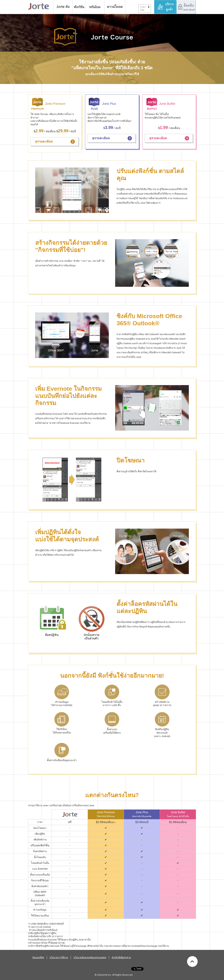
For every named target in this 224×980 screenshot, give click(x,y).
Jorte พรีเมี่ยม (95, 7)
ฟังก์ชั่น (79, 7)
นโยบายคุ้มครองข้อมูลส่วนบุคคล (90, 958)
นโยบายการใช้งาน (59, 958)
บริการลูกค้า (165, 7)
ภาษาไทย (143, 8)
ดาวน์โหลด (115, 7)
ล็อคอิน (186, 7)
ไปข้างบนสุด (192, 961)
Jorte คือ (63, 7)
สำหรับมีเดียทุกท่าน (121, 958)
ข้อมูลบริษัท (38, 958)
